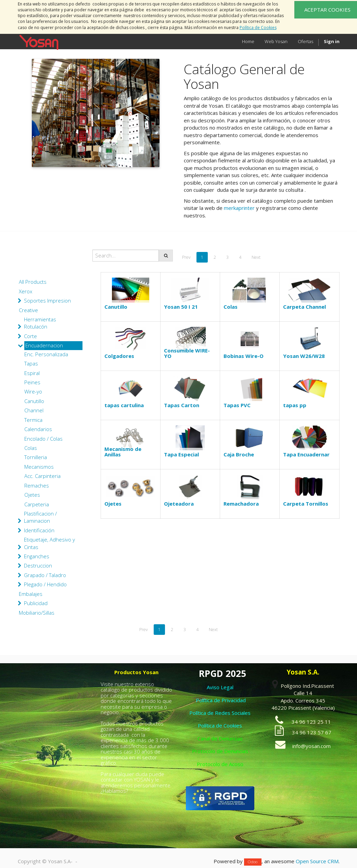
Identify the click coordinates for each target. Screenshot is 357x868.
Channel (34, 410)
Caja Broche (239, 454)
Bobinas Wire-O (244, 356)
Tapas (31, 363)
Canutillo (34, 401)
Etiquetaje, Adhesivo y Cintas (49, 543)
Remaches (37, 485)
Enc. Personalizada (46, 354)
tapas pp (295, 405)
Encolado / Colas (43, 439)
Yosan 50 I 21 (181, 307)
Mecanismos (39, 467)
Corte (30, 336)
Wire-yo (33, 391)
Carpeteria (37, 504)
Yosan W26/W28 (304, 356)
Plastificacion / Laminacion (40, 517)
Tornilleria (36, 457)
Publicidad (36, 603)
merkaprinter (239, 208)
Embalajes (31, 594)
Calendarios (38, 429)
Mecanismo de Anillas (123, 452)
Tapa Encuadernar (306, 454)
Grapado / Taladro (45, 575)
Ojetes (32, 495)
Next (256, 257)
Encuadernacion (44, 345)
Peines (32, 382)
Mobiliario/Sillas (37, 613)
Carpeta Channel (304, 307)
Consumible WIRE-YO (187, 353)
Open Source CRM (317, 861)
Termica (33, 420)
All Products (33, 282)
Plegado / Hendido (45, 584)
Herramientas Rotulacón (40, 323)
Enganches (37, 556)
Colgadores (119, 356)
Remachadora (241, 504)
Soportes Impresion (47, 301)
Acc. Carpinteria (42, 476)
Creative (28, 310)
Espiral (32, 373)
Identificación (39, 530)
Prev (186, 257)
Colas (31, 448)
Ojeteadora (179, 504)
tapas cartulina (124, 405)
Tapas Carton (182, 405)
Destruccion (38, 565)
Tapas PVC (237, 405)
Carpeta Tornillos (306, 504)
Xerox (25, 291)
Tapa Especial (181, 454)
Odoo (253, 862)
